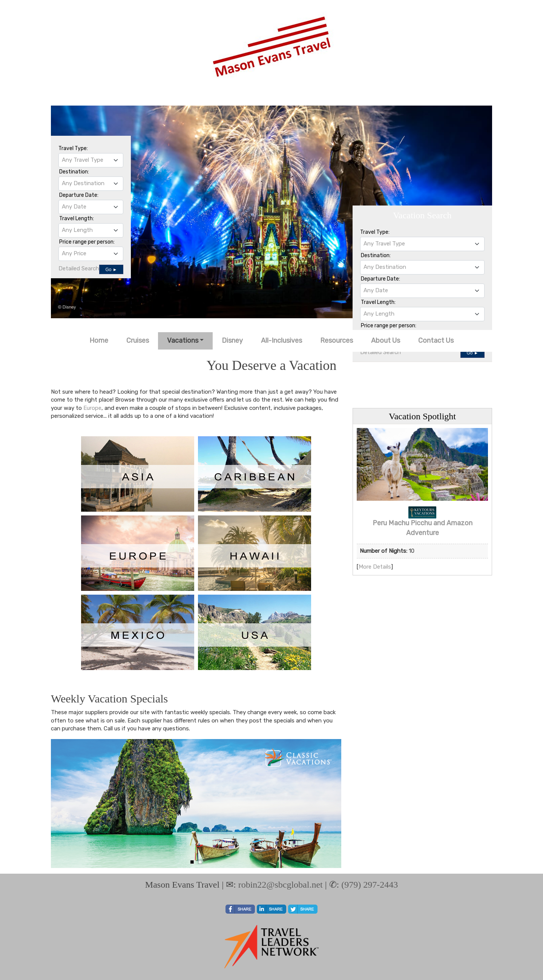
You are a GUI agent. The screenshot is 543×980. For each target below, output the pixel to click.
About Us (386, 340)
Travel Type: (73, 148)
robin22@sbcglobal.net (281, 885)
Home (99, 340)
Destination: (74, 172)
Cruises (138, 340)
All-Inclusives (281, 340)
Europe (92, 408)
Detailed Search (79, 268)
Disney (232, 340)
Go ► (111, 270)
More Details (375, 567)
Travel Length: (77, 219)
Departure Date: (79, 195)
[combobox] (91, 160)
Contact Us (436, 340)
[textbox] (91, 160)
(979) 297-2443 (370, 885)
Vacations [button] (183, 340)
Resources (337, 340)
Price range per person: (87, 242)
